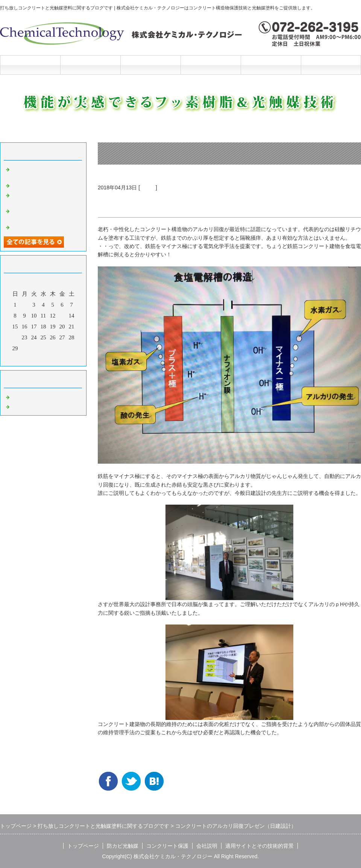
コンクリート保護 (150, 65)
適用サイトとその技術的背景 (259, 846)
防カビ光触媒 (90, 65)
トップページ (30, 65)
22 (15, 337)
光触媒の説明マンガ (37, 227)
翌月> (58, 358)
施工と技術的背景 (271, 65)
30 (25, 348)
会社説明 (211, 65)
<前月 (29, 358)
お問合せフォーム (331, 65)
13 (62, 316)
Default (20, 396)
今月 (43, 358)
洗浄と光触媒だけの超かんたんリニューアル (45, 198)
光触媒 (148, 188)
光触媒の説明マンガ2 (38, 185)
